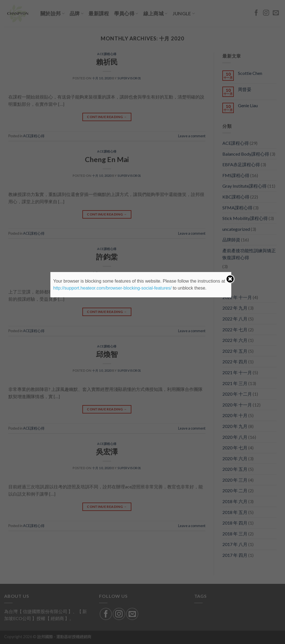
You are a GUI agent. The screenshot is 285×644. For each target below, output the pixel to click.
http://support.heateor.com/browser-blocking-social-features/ (112, 288)
